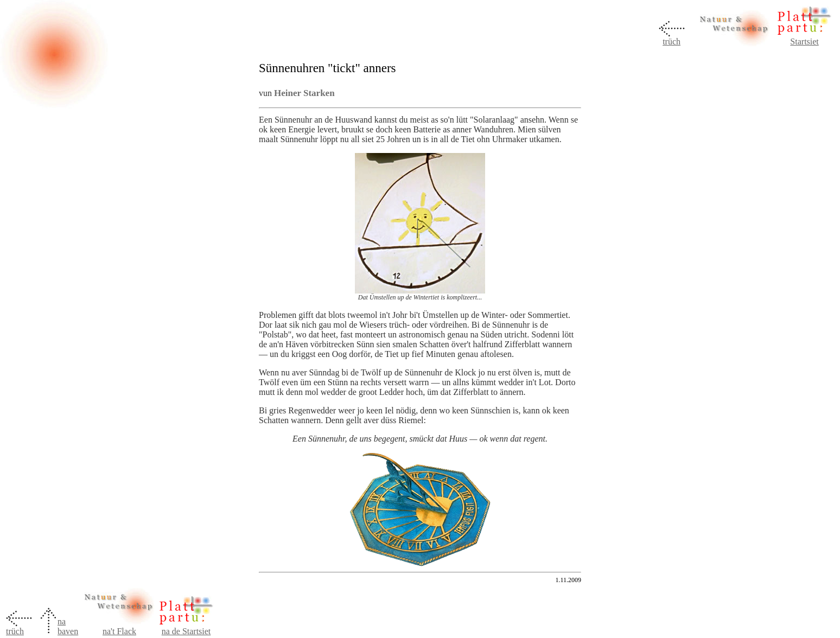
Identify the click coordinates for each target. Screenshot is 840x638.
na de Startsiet (186, 631)
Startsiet (804, 42)
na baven (68, 626)
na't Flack (119, 631)
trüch (672, 42)
